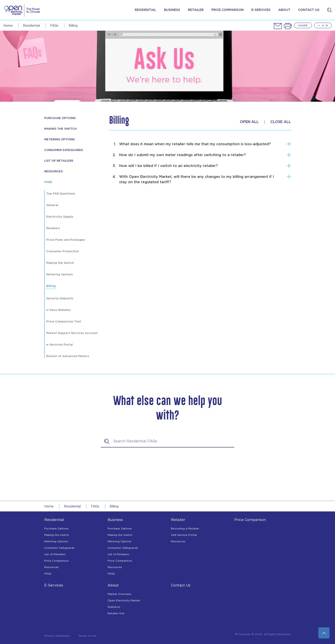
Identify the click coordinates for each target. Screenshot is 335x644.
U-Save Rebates (58, 310)
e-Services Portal (60, 345)
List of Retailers (59, 161)
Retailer (196, 10)
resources (53, 172)
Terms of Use (87, 636)
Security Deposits (60, 299)
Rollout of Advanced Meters (68, 356)
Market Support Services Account (72, 333)
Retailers (53, 228)
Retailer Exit (116, 613)
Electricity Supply (60, 217)
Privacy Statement (57, 636)
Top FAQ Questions (61, 194)
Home (8, 25)
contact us (309, 10)
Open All (249, 122)
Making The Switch (60, 129)
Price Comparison (56, 561)
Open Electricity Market (124, 600)
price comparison (228, 10)
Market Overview (119, 594)
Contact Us (181, 585)
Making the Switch (60, 263)
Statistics (114, 607)
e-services (261, 10)
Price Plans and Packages (66, 240)
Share (303, 25)
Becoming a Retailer (185, 528)
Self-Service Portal (184, 535)
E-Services (54, 585)
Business (172, 10)
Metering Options (59, 140)
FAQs (54, 25)
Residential (145, 10)
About (113, 585)
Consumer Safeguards (64, 150)
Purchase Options (60, 118)
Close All (281, 122)
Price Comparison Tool (64, 322)
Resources (51, 567)
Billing (73, 25)
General (52, 205)
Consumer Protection (63, 251)
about (284, 10)
